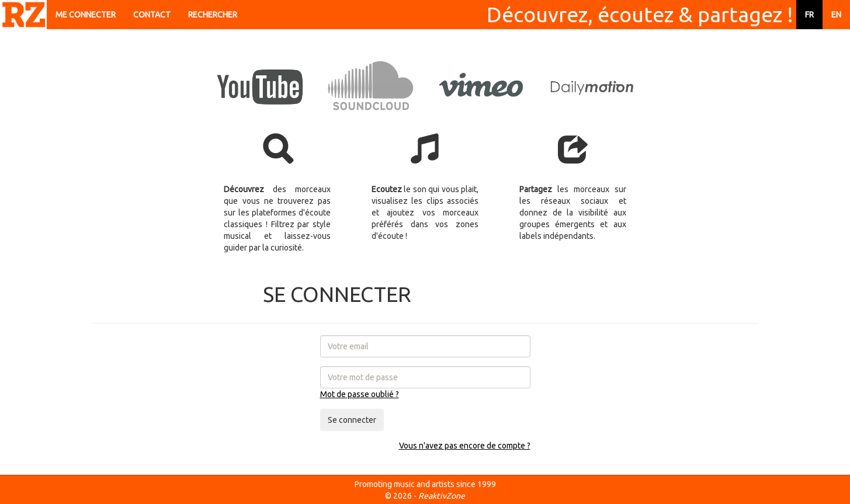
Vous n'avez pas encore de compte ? (465, 446)
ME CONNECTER (86, 15)
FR (809, 15)
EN (836, 15)
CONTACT (152, 15)
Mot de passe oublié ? (360, 394)
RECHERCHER (213, 15)
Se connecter (352, 420)
